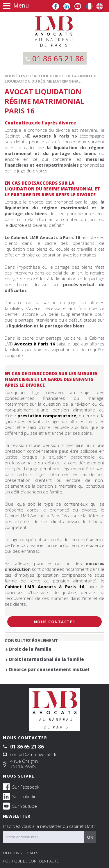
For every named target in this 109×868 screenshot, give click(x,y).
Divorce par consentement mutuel (49, 669)
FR (89, 6)
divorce (17, 225)
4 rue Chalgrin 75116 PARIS (24, 764)
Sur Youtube (20, 806)
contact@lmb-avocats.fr (34, 754)
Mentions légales (21, 853)
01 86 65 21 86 (58, 58)
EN (100, 6)
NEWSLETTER (54, 821)
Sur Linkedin (20, 796)
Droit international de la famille (47, 659)
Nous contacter (55, 622)
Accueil (41, 76)
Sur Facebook (21, 787)
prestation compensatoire (47, 416)
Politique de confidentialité (31, 861)
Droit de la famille (73, 76)
